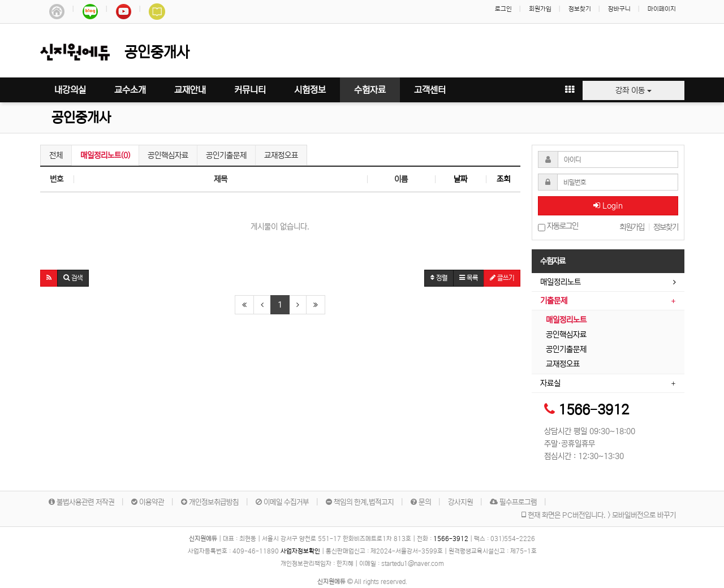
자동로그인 (558, 226)
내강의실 (70, 90)
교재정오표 (281, 155)
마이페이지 (662, 9)
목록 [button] (469, 278)
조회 (503, 179)
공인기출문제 (226, 155)
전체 (56, 155)
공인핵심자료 (168, 155)
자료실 (550, 383)
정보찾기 (580, 9)
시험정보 (310, 90)
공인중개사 (81, 118)
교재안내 (190, 90)
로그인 (503, 9)
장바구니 (619, 9)
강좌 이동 (633, 90)
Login (608, 206)
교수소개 (130, 90)
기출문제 (554, 301)
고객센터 (430, 90)
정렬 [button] (439, 278)
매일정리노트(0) (105, 155)
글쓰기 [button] (502, 278)
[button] (49, 278)
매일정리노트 (561, 282)
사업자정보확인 (300, 551)
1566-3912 (594, 410)
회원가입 (540, 9)
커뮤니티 (250, 90)
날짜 (460, 179)
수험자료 (370, 90)
